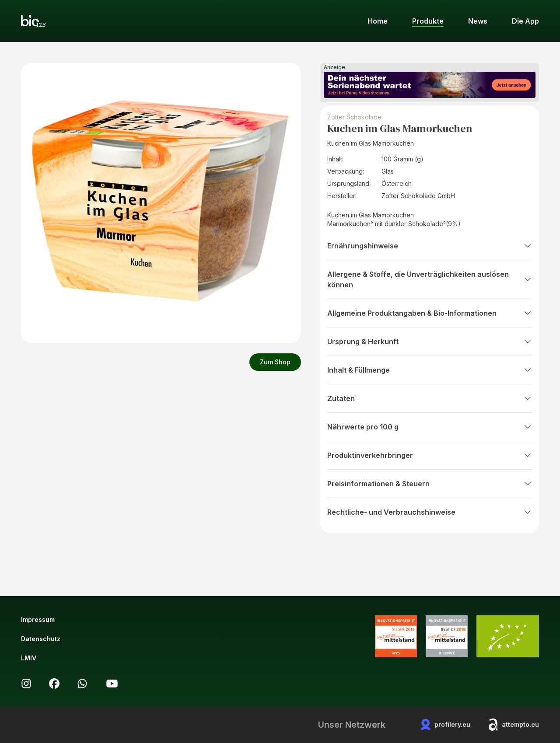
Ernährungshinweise (430, 246)
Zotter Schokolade (354, 117)
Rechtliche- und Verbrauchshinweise (430, 512)
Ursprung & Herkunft (430, 342)
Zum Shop (275, 362)
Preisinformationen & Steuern (430, 484)
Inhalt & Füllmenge (430, 370)
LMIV (29, 658)
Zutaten (430, 398)
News (478, 21)
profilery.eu (445, 725)
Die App (525, 21)
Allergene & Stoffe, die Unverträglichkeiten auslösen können (430, 279)
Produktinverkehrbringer (430, 455)
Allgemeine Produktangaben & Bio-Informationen (430, 313)
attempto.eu (513, 725)
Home (378, 21)
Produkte (428, 21)
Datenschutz (41, 639)
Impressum (38, 619)
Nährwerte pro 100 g (430, 427)
